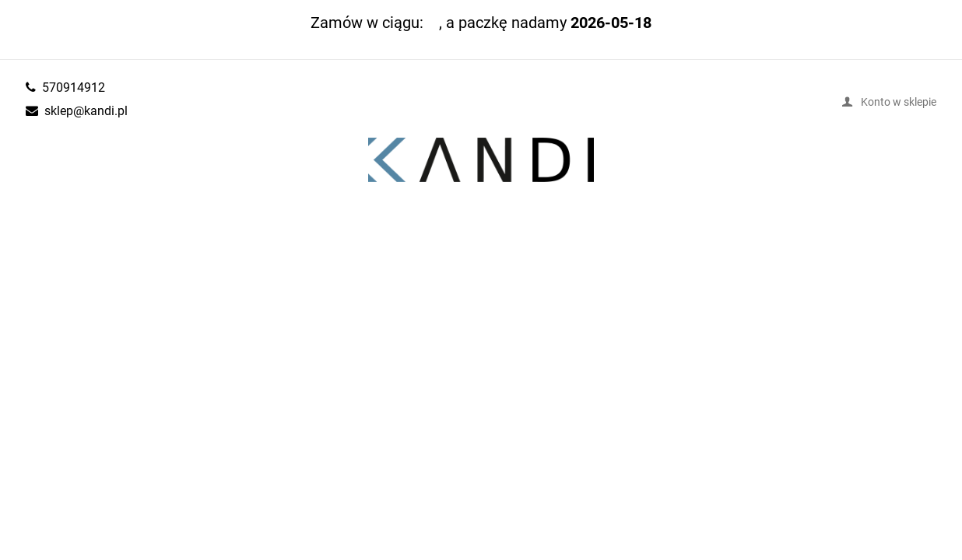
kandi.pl (481, 160)
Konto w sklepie (899, 101)
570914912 (74, 87)
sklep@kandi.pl (86, 110)
